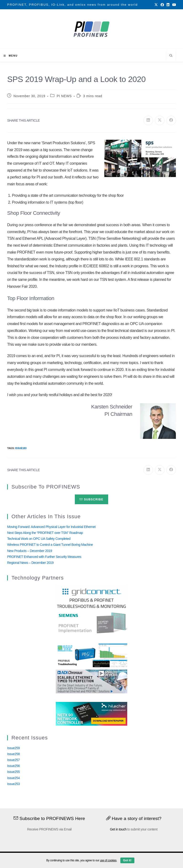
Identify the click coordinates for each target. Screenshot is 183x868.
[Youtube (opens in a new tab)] (173, 5)
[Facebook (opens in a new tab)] (162, 5)
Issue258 (13, 754)
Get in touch (118, 829)
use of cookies (108, 860)
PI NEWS (64, 96)
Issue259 (13, 748)
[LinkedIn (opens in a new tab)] (168, 5)
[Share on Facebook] (171, 120)
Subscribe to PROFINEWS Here (49, 818)
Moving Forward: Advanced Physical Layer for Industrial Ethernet (51, 527)
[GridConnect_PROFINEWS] (91, 597)
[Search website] (171, 56)
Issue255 (13, 772)
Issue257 (13, 760)
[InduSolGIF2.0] (91, 655)
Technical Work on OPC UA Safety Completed (39, 539)
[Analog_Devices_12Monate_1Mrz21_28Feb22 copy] (91, 681)
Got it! (127, 860)
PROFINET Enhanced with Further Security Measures (44, 557)
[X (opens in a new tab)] (156, 5)
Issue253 (13, 784)
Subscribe (91, 499)
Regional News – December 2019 (30, 563)
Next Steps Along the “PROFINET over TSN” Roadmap (45, 533)
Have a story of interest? (134, 818)
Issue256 (13, 766)
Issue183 (21, 448)
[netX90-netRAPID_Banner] (91, 713)
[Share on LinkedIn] (148, 120)
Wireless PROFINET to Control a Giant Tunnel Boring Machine (50, 545)
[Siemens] (91, 623)
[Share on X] (160, 120)
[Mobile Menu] (11, 56)
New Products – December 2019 (30, 551)
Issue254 (13, 778)
